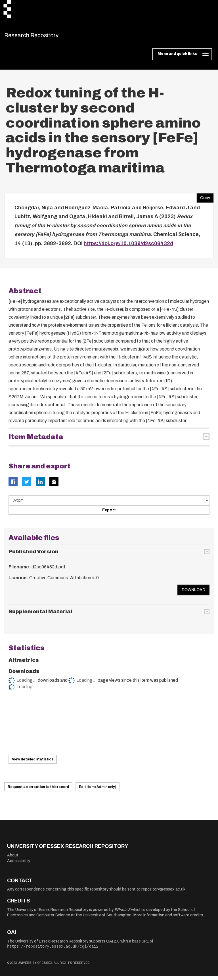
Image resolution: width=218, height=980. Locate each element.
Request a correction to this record (38, 791)
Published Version (33, 555)
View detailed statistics (33, 763)
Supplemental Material (40, 615)
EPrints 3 (122, 913)
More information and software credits (168, 919)
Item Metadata (36, 441)
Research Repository (44, 37)
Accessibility (19, 864)
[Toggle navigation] (182, 58)
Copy (203, 200)
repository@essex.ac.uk (163, 893)
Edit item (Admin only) (98, 791)
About (13, 859)
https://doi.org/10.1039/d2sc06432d (128, 247)
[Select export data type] (109, 504)
